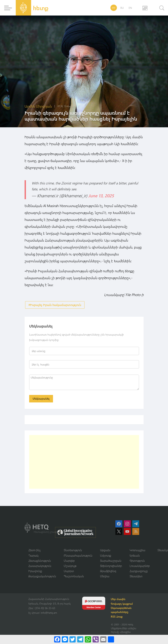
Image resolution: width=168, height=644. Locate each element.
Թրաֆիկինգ (108, 572)
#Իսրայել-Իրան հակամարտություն (55, 305)
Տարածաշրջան (111, 561)
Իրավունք (35, 572)
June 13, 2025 (101, 196)
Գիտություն (137, 561)
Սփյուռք (106, 556)
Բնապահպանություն (78, 556)
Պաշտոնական (74, 577)
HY (114, 8)
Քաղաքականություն (42, 577)
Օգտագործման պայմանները (122, 611)
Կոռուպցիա (137, 551)
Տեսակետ (136, 577)
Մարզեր (69, 561)
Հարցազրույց (139, 572)
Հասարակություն (40, 566)
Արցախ (105, 551)
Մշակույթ (70, 566)
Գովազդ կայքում (122, 605)
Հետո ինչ (35, 551)
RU (122, 8)
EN (130, 8)
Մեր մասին (119, 600)
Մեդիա (105, 577)
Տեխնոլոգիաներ (111, 566)
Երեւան (135, 556)
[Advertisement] (84, 462)
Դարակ (33, 556)
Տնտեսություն (73, 551)
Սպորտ (69, 572)
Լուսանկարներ (140, 566)
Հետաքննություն (40, 561)
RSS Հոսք (117, 617)
